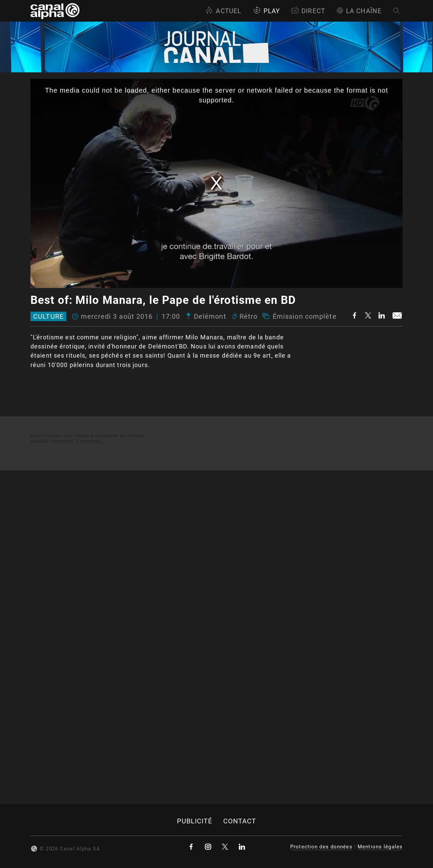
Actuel (223, 11)
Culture (48, 316)
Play (266, 11)
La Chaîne (359, 11)
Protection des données (321, 847)
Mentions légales (380, 847)
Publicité (195, 821)
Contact (240, 821)
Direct (308, 11)
